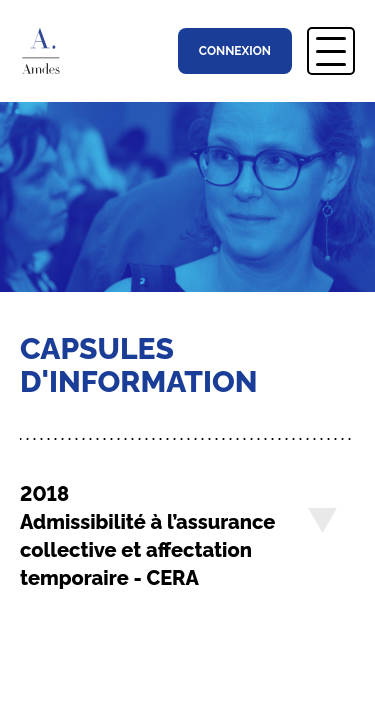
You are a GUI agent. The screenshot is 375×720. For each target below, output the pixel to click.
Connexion (235, 51)
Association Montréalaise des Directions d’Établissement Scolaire (49, 51)
